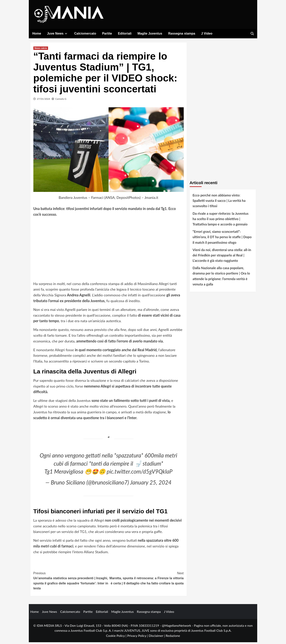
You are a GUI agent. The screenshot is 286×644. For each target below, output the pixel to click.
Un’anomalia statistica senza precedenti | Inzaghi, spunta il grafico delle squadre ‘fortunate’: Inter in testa (71, 582)
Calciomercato (85, 33)
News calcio (41, 50)
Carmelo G (61, 101)
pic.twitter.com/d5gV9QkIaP (140, 473)
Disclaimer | (157, 637)
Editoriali (125, 33)
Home (37, 33)
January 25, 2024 (151, 484)
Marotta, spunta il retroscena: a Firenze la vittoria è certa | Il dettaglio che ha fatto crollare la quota (146, 580)
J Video (207, 33)
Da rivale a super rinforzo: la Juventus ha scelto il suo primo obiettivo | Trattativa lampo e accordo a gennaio (221, 221)
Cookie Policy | (117, 637)
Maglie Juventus (150, 33)
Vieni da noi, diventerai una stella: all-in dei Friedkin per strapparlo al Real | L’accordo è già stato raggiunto (222, 257)
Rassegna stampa (182, 33)
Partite (107, 33)
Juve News (58, 33)
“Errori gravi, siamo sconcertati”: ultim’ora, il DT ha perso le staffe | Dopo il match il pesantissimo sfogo (222, 239)
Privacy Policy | (138, 637)
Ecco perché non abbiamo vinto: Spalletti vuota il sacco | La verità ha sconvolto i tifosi (219, 202)
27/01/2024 (44, 101)
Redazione (173, 637)
